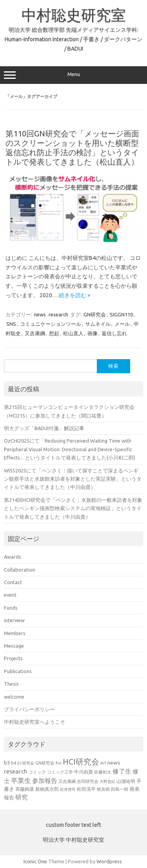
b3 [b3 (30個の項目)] (7, 763)
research (58, 314)
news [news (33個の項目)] (114, 763)
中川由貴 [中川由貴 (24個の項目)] (83, 772)
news (40, 314)
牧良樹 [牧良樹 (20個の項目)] (103, 789)
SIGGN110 (121, 314)
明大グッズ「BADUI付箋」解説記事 (44, 428)
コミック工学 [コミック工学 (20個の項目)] (60, 772)
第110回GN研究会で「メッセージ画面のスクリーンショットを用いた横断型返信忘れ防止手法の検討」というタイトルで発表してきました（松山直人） (72, 148)
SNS (11, 324)
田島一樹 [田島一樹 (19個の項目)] (120, 789)
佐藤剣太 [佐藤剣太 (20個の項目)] (103, 772)
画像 (93, 333)
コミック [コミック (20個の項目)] (37, 772)
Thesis (11, 684)
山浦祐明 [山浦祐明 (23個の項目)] (126, 781)
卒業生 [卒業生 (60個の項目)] (21, 780)
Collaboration (20, 570)
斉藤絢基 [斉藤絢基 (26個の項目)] (25, 789)
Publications (18, 671)
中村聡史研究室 (74, 15)
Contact (13, 582)
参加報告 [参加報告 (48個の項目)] (45, 781)
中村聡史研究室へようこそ (34, 722)
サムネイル (98, 324)
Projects (13, 658)
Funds (11, 608)
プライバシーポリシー (29, 709)
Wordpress (109, 861)
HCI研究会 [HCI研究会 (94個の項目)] (81, 762)
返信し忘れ (114, 333)
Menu (73, 75)
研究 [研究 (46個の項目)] (22, 797)
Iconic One (35, 861)
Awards (13, 557)
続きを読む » (74, 295)
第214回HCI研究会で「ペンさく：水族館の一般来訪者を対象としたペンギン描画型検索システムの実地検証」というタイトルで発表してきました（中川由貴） (73, 508)
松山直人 (73, 333)
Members (15, 633)
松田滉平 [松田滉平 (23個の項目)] (86, 789)
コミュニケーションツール (51, 324)
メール (122, 324)
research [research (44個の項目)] (16, 771)
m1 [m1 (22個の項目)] (103, 763)
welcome (14, 697)
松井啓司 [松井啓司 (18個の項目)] (68, 789)
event (10, 595)
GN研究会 (95, 314)
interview (14, 620)
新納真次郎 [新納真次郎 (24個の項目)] (47, 789)
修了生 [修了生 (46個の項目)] (122, 771)
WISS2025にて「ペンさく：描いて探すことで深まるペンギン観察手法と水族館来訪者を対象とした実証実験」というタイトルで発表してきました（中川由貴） (73, 479)
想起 (54, 333)
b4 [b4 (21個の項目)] (14, 763)
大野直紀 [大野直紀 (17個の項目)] (107, 782)
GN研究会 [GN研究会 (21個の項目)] (45, 763)
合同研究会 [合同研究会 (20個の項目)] (88, 781)
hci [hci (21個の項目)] (59, 763)
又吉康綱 (35, 333)
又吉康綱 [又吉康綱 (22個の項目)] (67, 781)
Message (14, 646)
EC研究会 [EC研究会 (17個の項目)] (26, 763)
